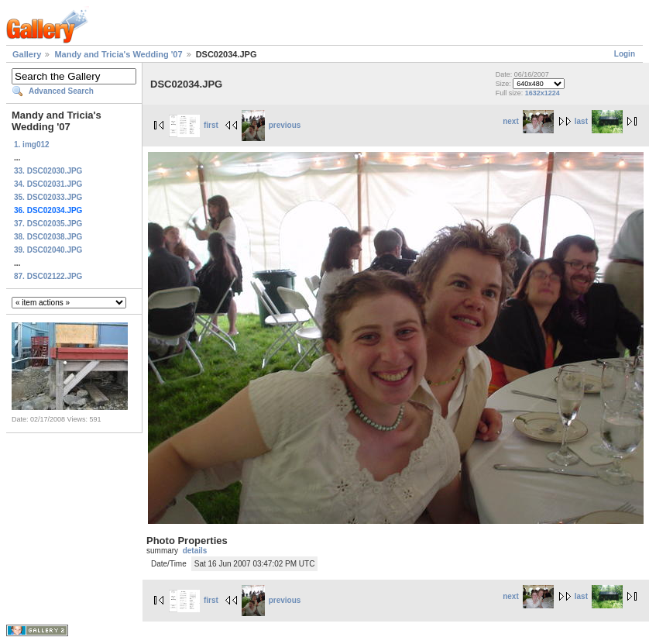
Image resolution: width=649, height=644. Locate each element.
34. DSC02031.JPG (48, 184)
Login (625, 54)
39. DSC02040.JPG (48, 250)
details (195, 551)
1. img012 (32, 145)
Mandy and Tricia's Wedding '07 (118, 54)
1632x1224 (543, 93)
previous (271, 125)
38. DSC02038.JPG (48, 237)
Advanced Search (61, 91)
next (528, 121)
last (599, 121)
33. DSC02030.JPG (48, 171)
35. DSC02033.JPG (48, 197)
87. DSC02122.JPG (48, 276)
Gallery (27, 54)
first (194, 125)
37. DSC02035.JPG (48, 224)
